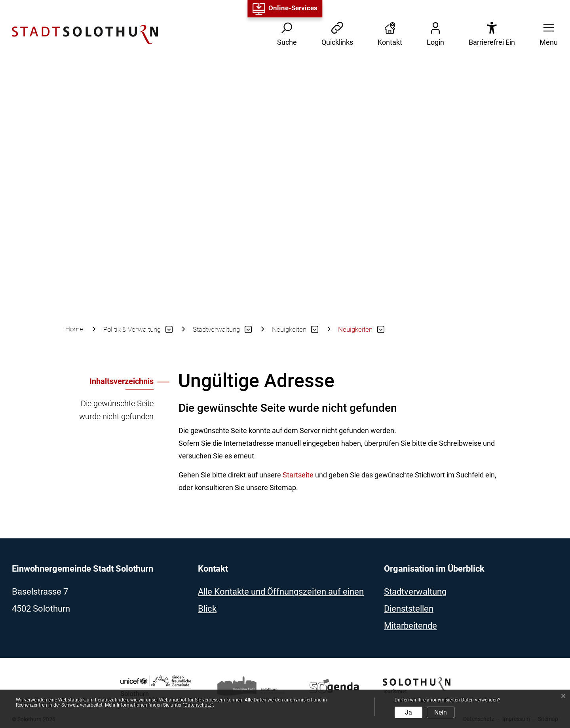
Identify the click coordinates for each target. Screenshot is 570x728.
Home (74, 329)
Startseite (298, 475)
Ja (408, 712)
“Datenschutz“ (198, 705)
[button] (546, 35)
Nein (441, 712)
